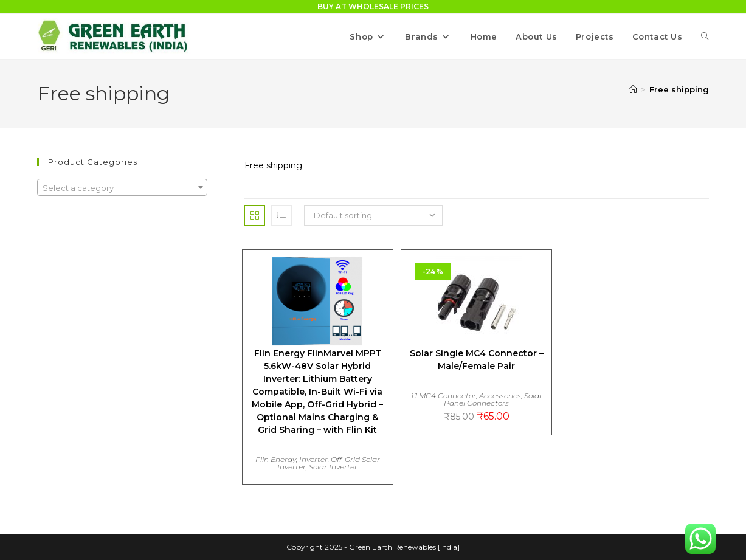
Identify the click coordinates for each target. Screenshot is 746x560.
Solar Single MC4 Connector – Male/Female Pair (477, 360)
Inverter (313, 459)
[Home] (633, 89)
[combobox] (122, 187)
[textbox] (122, 188)
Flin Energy (276, 459)
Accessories (500, 396)
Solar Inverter (333, 467)
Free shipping (679, 89)
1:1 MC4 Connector (444, 396)
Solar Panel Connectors (493, 399)
